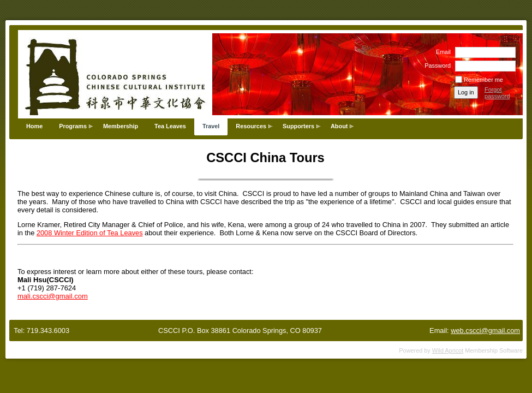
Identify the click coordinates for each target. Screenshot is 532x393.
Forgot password (497, 93)
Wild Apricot (448, 350)
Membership (121, 126)
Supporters (298, 126)
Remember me (483, 80)
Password (436, 65)
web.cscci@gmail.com (485, 331)
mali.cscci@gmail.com (53, 296)
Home (34, 126)
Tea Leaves (170, 126)
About (339, 126)
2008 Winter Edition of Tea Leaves (90, 233)
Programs (73, 126)
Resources (251, 126)
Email (441, 52)
